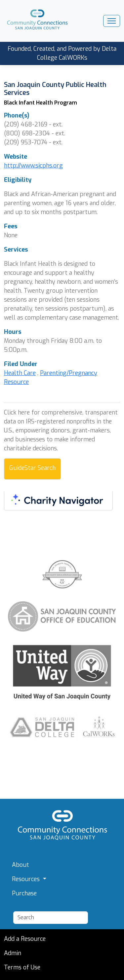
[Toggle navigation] (112, 21)
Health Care (20, 373)
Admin (13, 953)
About (21, 865)
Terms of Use (22, 967)
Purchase (24, 893)
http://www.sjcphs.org (33, 166)
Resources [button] (27, 879)
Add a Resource (25, 939)
